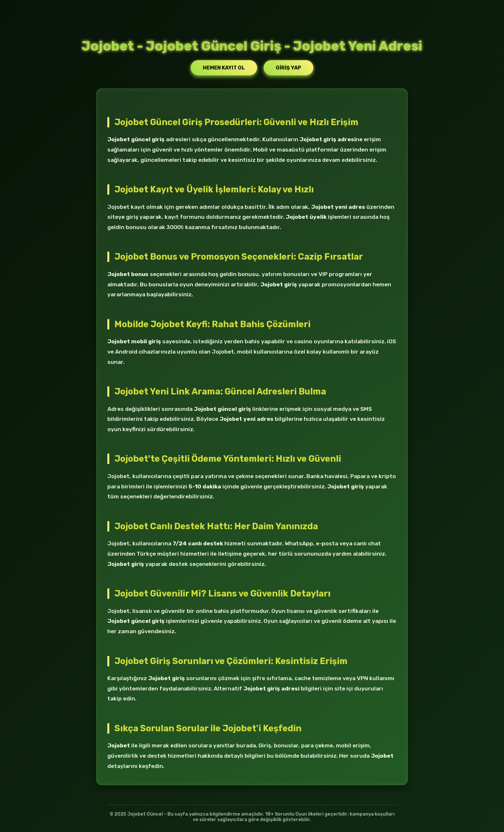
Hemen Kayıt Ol (224, 68)
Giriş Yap (288, 68)
